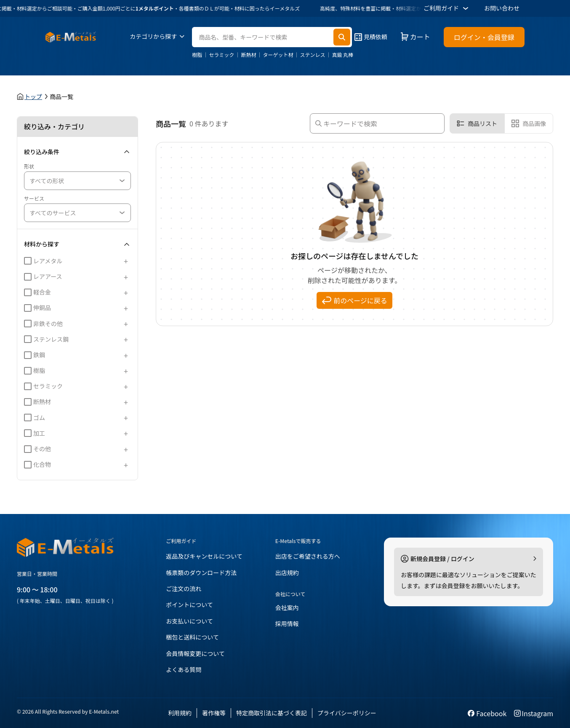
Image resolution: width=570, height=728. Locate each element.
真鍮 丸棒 (342, 55)
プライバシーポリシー (347, 713)
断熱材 (248, 55)
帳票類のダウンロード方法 (201, 573)
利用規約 (180, 713)
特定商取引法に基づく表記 (272, 713)
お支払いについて (189, 621)
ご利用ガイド (447, 8)
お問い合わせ (502, 8)
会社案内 (287, 608)
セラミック (221, 55)
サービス (34, 198)
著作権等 (214, 713)
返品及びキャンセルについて (204, 556)
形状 (29, 166)
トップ (33, 96)
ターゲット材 (278, 55)
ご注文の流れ (184, 589)
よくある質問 (184, 669)
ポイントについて (189, 605)
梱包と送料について (192, 637)
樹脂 (197, 55)
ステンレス (312, 55)
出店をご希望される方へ (308, 556)
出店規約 (287, 573)
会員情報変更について (195, 653)
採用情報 (287, 624)
